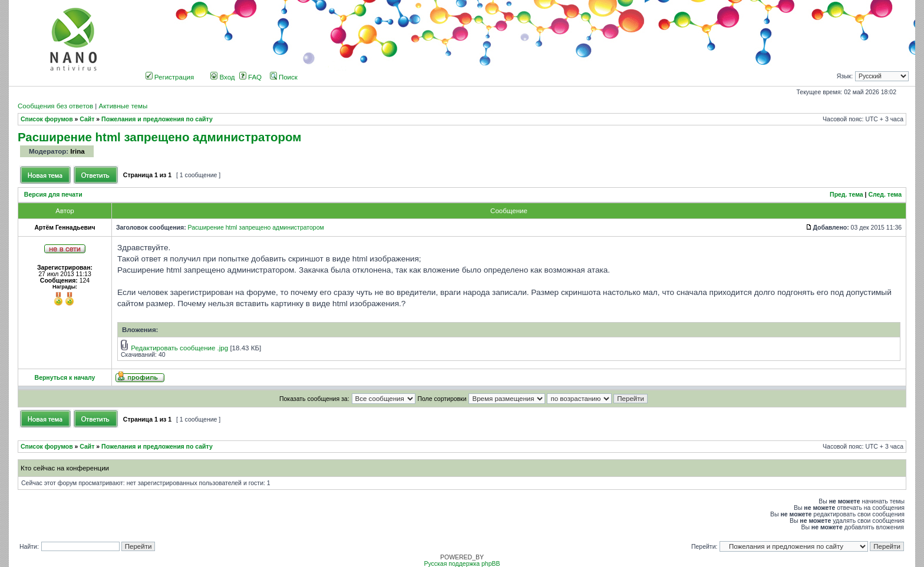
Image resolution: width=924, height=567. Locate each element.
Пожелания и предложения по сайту (157, 119)
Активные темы (123, 106)
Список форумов (47, 119)
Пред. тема (847, 195)
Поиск (284, 77)
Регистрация (170, 77)
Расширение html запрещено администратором (159, 137)
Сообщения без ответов (55, 106)
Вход (222, 77)
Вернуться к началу (65, 378)
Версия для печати (53, 195)
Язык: (845, 76)
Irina (77, 151)
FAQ (250, 77)
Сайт (87, 119)
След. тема (885, 195)
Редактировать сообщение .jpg (179, 348)
